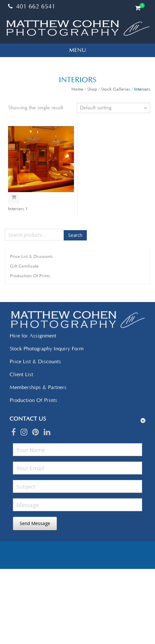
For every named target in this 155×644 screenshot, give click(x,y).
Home (77, 89)
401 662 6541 (32, 7)
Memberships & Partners (38, 387)
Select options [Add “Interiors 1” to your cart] (14, 198)
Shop (92, 89)
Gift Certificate (24, 266)
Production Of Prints (30, 276)
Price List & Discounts (31, 257)
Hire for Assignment (33, 336)
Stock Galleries (116, 89)
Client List (21, 375)
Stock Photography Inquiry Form (47, 349)
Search (75, 235)
